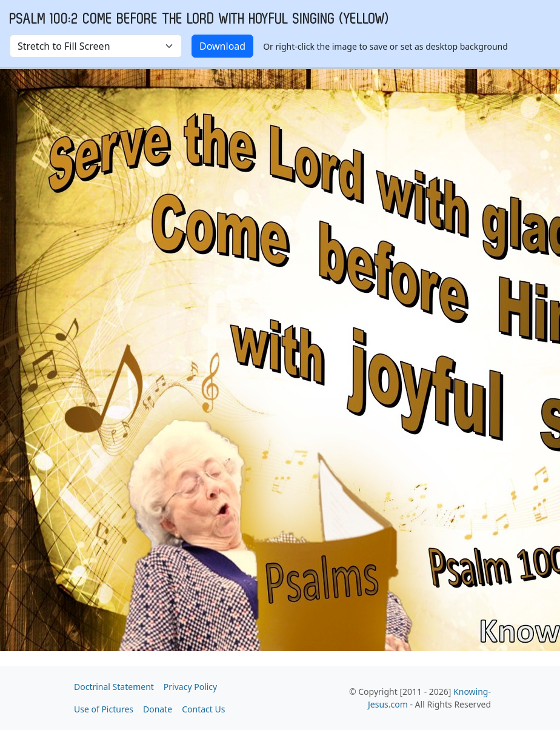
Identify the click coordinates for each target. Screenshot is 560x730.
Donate (158, 709)
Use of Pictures (104, 709)
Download (222, 46)
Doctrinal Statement (114, 687)
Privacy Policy (190, 687)
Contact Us (203, 709)
